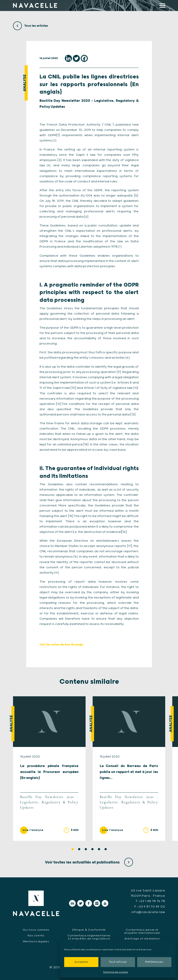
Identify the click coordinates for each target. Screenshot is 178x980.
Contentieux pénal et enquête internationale (142, 931)
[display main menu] (162, 6)
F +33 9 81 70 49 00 (150, 906)
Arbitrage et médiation (142, 938)
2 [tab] (79, 849)
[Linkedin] (68, 58)
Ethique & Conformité (89, 929)
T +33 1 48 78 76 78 (150, 901)
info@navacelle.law (148, 912)
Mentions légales (36, 941)
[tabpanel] (49, 769)
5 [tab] (99, 849)
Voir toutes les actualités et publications (89, 862)
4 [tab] (92, 849)
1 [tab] (73, 849)
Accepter (81, 962)
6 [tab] (106, 849)
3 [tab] (86, 849)
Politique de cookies (116, 972)
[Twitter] (76, 58)
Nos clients (36, 935)
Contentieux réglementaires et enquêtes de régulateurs (89, 937)
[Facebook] (84, 58)
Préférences (154, 962)
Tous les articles (31, 26)
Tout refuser (118, 962)
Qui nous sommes (36, 929)
